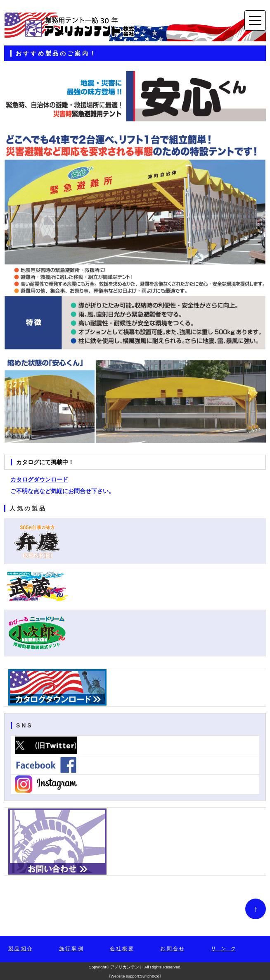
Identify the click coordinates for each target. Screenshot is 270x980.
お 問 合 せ (172, 949)
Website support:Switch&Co (135, 976)
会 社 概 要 (122, 949)
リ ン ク (223, 949)
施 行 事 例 (71, 949)
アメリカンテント (127, 967)
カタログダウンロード (39, 479)
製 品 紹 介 (20, 949)
